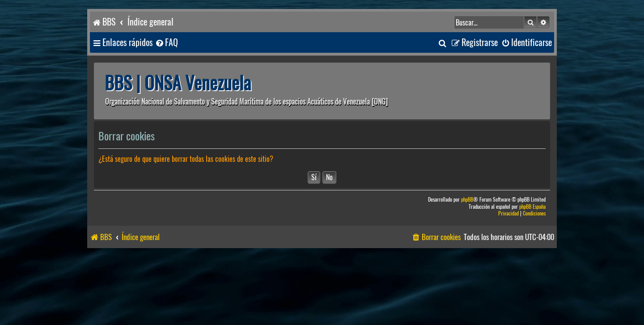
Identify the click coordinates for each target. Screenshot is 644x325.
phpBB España (532, 207)
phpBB (467, 200)
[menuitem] (166, 43)
